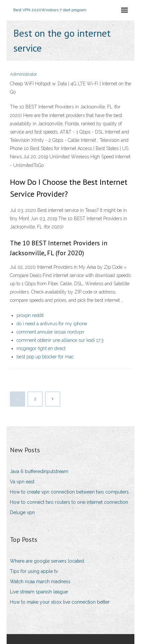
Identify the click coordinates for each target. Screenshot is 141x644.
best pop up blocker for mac (45, 357)
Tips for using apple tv (34, 571)
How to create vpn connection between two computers (69, 492)
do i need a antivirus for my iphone (52, 324)
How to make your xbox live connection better (60, 602)
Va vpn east (22, 482)
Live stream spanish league (39, 592)
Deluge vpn (22, 512)
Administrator (23, 74)
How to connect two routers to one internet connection (69, 502)
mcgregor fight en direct (41, 348)
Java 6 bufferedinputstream (39, 471)
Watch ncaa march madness (40, 582)
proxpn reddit (30, 315)
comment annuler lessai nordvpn (50, 332)
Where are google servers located (47, 561)
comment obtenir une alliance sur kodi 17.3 (60, 340)
